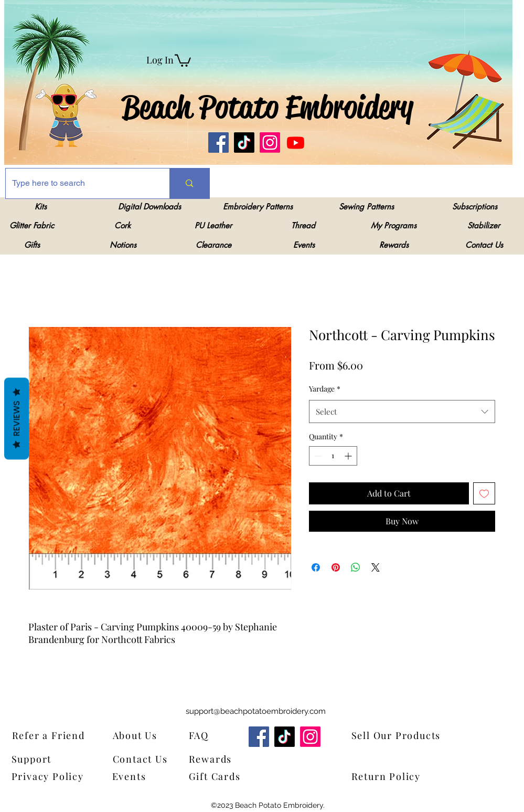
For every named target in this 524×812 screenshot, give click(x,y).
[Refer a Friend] (64, 735)
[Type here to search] (80, 183)
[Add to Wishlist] (484, 493)
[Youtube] (296, 143)
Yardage (325, 389)
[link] (183, 60)
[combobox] (402, 412)
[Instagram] (270, 143)
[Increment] (349, 456)
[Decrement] (317, 456)
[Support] (39, 759)
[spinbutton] (333, 456)
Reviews (17, 418)
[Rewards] (218, 759)
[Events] (136, 776)
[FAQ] (202, 735)
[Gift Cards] (241, 776)
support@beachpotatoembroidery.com (256, 711)
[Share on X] (376, 567)
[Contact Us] (145, 759)
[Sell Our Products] (403, 735)
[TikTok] (244, 143)
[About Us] (142, 735)
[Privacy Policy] (51, 776)
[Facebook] (218, 143)
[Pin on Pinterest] (336, 567)
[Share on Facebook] (316, 567)
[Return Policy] (403, 776)
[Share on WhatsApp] (356, 567)
